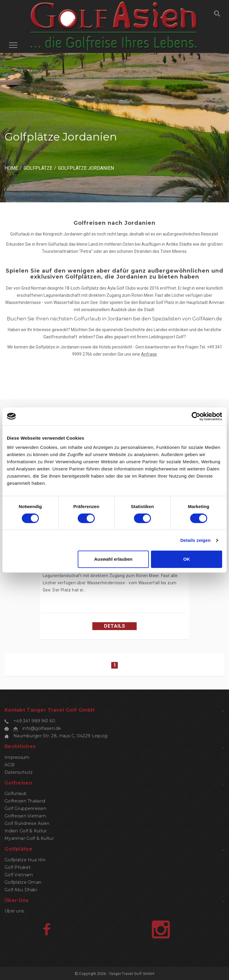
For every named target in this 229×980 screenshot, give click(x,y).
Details (115, 626)
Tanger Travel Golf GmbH (132, 974)
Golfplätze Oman (23, 882)
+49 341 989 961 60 (34, 721)
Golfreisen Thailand (25, 801)
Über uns (14, 911)
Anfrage (149, 354)
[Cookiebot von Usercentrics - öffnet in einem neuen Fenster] (196, 416)
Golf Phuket (17, 867)
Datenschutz (19, 772)
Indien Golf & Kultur (26, 831)
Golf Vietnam (19, 875)
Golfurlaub (16, 794)
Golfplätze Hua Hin (25, 860)
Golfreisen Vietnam (25, 816)
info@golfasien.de (42, 728)
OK (187, 559)
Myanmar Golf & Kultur (29, 838)
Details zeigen (195, 540)
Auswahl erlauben (113, 559)
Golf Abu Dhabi (21, 890)
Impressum (17, 757)
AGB (9, 765)
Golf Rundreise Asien (27, 823)
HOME (11, 168)
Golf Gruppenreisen (25, 808)
